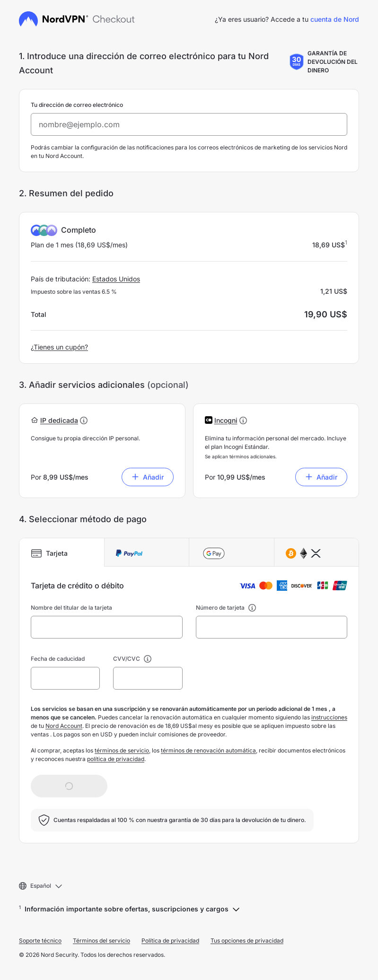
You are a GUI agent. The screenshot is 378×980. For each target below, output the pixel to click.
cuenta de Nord (335, 19)
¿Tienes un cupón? (59, 347)
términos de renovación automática (208, 750)
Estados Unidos (116, 279)
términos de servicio (122, 750)
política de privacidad (116, 759)
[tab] (62, 552)
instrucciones (329, 717)
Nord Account (64, 726)
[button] (59, 420)
